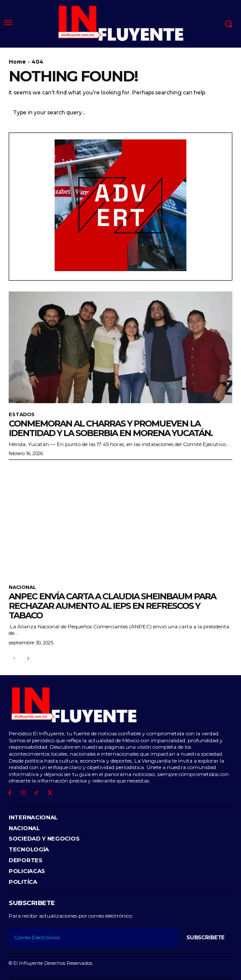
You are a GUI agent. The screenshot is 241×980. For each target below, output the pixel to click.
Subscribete (205, 937)
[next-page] (28, 659)
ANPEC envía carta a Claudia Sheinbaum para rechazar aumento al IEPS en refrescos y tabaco (112, 606)
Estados (22, 415)
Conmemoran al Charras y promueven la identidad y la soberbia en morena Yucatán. (111, 428)
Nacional (22, 587)
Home (17, 62)
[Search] (224, 112)
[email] (94, 938)
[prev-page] (14, 659)
